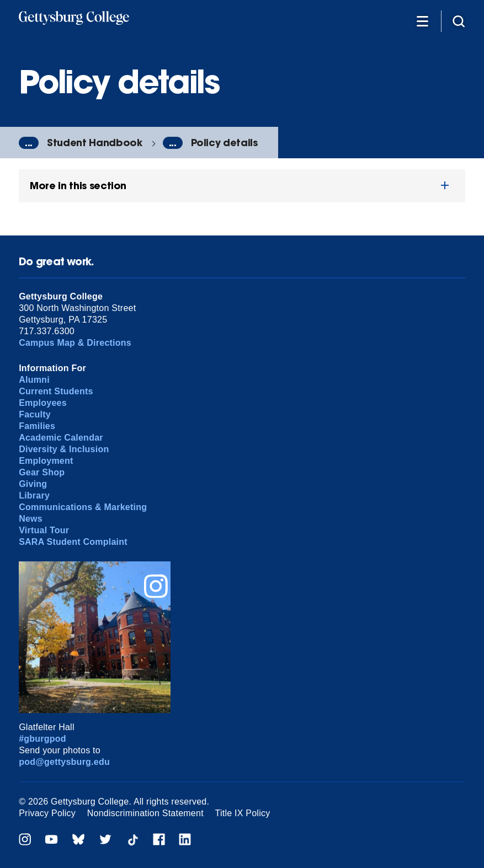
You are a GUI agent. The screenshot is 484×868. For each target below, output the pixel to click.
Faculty (35, 414)
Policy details (224, 143)
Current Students (56, 391)
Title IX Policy (243, 813)
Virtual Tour (44, 530)
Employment (46, 461)
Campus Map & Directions (75, 343)
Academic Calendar (61, 438)
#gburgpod (42, 739)
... (29, 143)
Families (37, 426)
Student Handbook (94, 143)
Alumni (34, 380)
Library (34, 495)
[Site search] (459, 21)
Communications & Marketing (83, 507)
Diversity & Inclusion (64, 449)
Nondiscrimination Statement (145, 813)
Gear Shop (42, 472)
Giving (33, 484)
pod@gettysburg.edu (64, 762)
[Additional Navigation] (422, 21)
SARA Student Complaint (73, 542)
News (31, 519)
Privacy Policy (47, 813)
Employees (43, 403)
